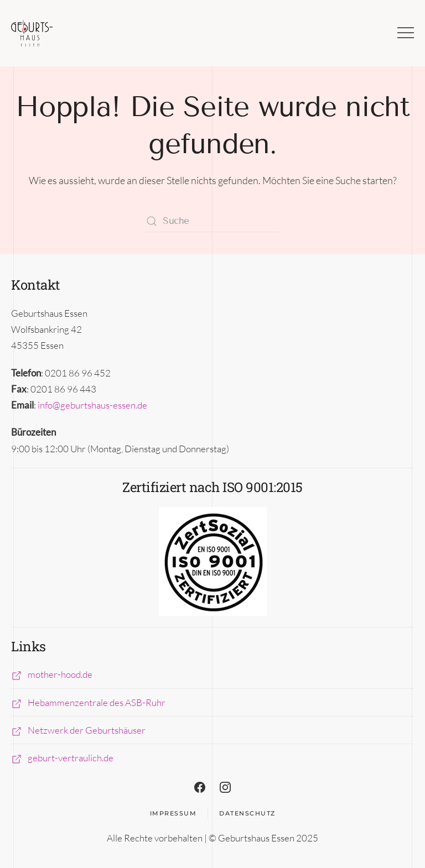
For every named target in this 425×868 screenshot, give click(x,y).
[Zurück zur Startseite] (32, 33)
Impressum (173, 813)
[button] (406, 33)
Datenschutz (247, 813)
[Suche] (212, 221)
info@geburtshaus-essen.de (92, 405)
